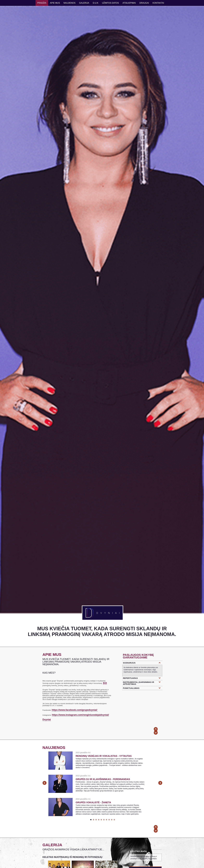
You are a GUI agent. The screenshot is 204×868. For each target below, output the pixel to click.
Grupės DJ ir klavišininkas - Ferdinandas (103, 779)
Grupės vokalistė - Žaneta (93, 802)
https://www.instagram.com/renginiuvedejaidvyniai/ (80, 715)
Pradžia (42, 3)
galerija (84, 3)
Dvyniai (47, 720)
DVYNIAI (103, 613)
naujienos (69, 3)
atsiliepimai (129, 3)
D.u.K (96, 3)
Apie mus (55, 3)
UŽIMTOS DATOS (110, 3)
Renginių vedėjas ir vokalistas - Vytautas (104, 756)
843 (105, 683)
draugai (144, 3)
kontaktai (158, 3)
